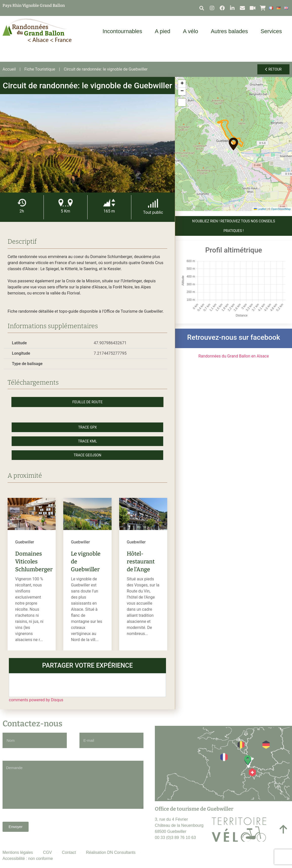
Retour (273, 69)
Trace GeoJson (87, 455)
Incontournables (124, 31)
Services (273, 31)
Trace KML (87, 441)
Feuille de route (87, 402)
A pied (164, 31)
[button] (202, 8)
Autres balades (231, 31)
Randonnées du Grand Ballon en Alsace (234, 356)
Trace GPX (88, 427)
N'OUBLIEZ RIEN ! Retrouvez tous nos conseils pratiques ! (234, 226)
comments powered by (36, 700)
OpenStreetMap (281, 209)
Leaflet (260, 209)
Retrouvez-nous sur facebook (234, 337)
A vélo (192, 31)
